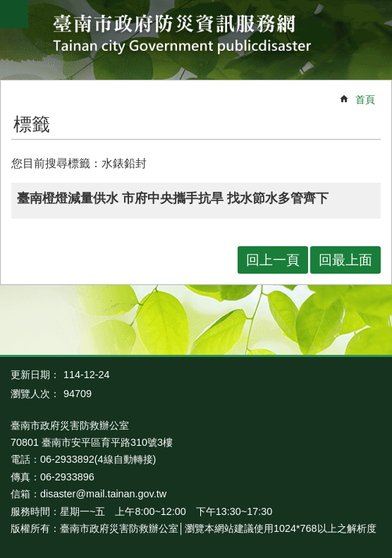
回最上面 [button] (345, 260)
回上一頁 (273, 260)
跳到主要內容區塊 (7, 7)
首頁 (365, 99)
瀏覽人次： (35, 394)
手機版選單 (14, 14)
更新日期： (35, 375)
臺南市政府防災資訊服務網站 (196, 36)
